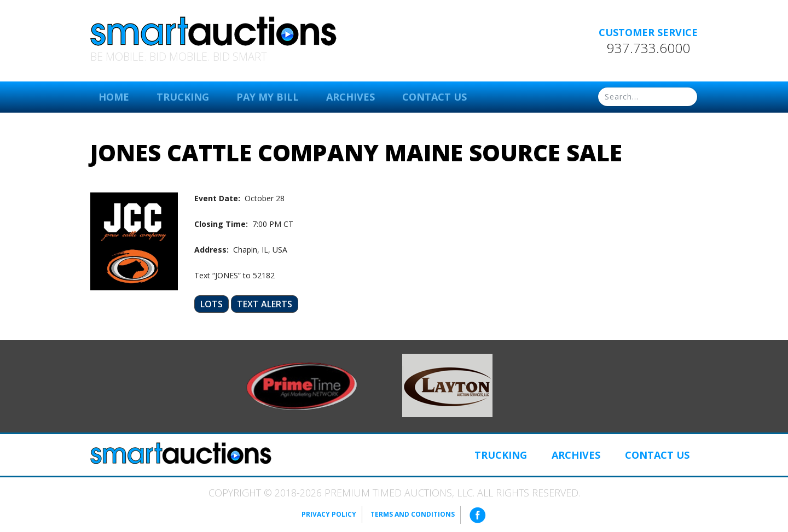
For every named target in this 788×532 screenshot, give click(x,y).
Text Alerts (265, 304)
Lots (212, 304)
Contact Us (434, 97)
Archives (350, 97)
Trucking (183, 97)
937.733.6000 (648, 48)
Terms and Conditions (413, 514)
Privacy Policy (329, 514)
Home (114, 97)
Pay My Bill (268, 97)
